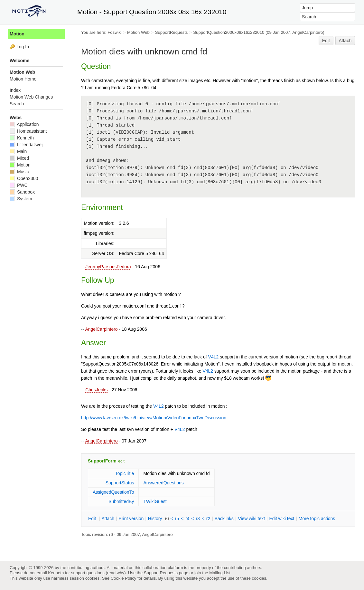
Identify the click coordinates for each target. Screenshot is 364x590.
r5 (177, 519)
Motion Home (23, 79)
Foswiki (115, 32)
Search (17, 104)
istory (155, 519)
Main (18, 151)
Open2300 (24, 178)
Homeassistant (28, 131)
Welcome (19, 61)
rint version (131, 519)
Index (15, 90)
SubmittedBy (121, 501)
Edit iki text (282, 519)
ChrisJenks (96, 390)
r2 (208, 519)
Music (19, 172)
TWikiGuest (155, 501)
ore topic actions (317, 519)
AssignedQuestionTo (113, 492)
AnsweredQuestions (163, 483)
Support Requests (161, 573)
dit (93, 519)
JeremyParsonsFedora (108, 267)
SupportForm (102, 461)
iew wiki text (251, 519)
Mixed (19, 158)
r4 (187, 519)
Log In (23, 47)
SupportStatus (120, 483)
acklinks (224, 519)
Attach (345, 41)
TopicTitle (125, 473)
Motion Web (138, 32)
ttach (108, 519)
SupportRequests (172, 32)
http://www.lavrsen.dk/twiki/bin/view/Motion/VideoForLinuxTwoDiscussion (154, 418)
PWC (19, 185)
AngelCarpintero (101, 329)
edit (121, 461)
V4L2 (214, 357)
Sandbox (22, 192)
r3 (198, 519)
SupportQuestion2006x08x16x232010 (229, 32)
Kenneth (22, 138)
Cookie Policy (124, 578)
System (21, 199)
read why (116, 573)
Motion (17, 34)
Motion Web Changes (31, 97)
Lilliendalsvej (26, 145)
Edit (326, 41)
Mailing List (220, 573)
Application (24, 124)
